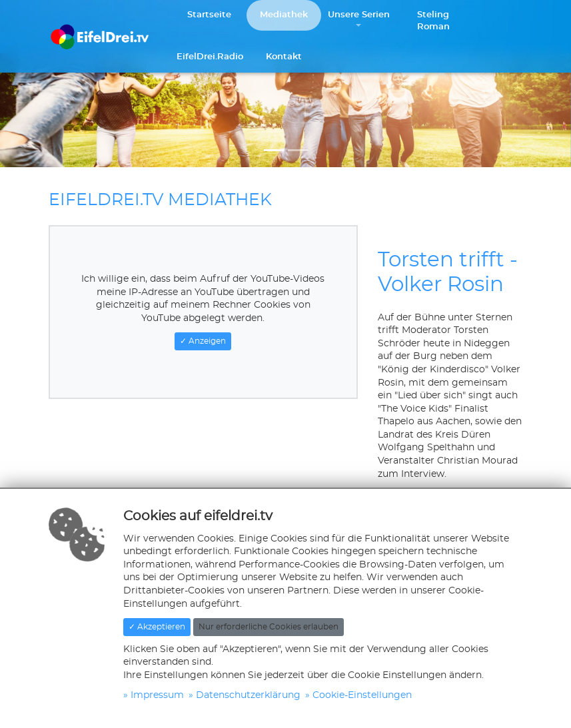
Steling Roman (433, 21)
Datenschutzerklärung (248, 695)
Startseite (209, 15)
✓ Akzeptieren (157, 627)
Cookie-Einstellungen (362, 695)
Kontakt (284, 57)
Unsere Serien (359, 15)
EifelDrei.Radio (210, 57)
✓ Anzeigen (203, 341)
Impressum (157, 695)
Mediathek (284, 15)
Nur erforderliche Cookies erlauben (269, 627)
